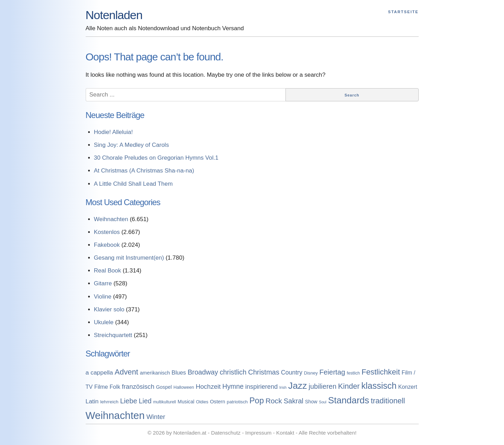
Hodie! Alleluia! (113, 132)
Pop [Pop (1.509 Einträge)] (257, 401)
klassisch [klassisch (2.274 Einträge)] (379, 386)
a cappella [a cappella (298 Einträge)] (99, 372)
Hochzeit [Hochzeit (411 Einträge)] (208, 387)
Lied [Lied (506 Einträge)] (145, 401)
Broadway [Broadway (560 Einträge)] (203, 372)
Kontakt (285, 433)
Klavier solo (109, 309)
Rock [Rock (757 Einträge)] (274, 401)
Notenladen (114, 15)
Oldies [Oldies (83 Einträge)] (202, 402)
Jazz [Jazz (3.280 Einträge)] (298, 386)
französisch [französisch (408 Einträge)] (138, 387)
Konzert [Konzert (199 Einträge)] (408, 387)
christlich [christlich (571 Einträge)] (233, 372)
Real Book (108, 271)
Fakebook (107, 245)
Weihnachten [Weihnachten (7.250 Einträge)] (115, 415)
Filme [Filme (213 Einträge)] (101, 387)
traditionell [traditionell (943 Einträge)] (388, 401)
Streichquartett (113, 335)
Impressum (258, 433)
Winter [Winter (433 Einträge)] (156, 417)
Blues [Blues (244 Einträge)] (179, 373)
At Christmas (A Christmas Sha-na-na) (144, 171)
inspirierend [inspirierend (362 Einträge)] (261, 387)
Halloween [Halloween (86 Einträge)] (184, 387)
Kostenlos (107, 232)
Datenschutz (226, 433)
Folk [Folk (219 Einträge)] (115, 387)
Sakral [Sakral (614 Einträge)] (294, 401)
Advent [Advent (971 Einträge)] (127, 372)
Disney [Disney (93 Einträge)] (311, 373)
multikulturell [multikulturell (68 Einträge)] (164, 402)
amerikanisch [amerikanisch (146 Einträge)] (155, 373)
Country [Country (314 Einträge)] (292, 372)
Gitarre (103, 283)
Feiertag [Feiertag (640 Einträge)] (332, 372)
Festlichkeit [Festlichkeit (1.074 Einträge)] (381, 372)
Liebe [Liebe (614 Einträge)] (129, 401)
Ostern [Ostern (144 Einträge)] (217, 402)
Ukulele (104, 322)
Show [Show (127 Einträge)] (311, 402)
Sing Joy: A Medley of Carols (131, 145)
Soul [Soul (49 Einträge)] (323, 402)
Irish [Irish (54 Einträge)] (283, 387)
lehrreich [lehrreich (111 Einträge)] (109, 402)
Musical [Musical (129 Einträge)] (186, 402)
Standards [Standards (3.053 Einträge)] (349, 400)
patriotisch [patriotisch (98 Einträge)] (237, 402)
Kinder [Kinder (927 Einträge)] (349, 386)
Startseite (403, 12)
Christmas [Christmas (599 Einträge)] (264, 372)
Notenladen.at (190, 433)
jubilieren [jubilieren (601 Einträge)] (323, 386)
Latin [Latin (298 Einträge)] (92, 401)
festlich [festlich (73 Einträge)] (353, 373)
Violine (103, 297)
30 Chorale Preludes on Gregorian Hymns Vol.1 (156, 158)
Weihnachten (111, 219)
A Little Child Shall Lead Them (133, 184)
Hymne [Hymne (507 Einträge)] (233, 386)
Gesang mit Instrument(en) (129, 258)
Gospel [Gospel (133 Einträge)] (164, 387)
